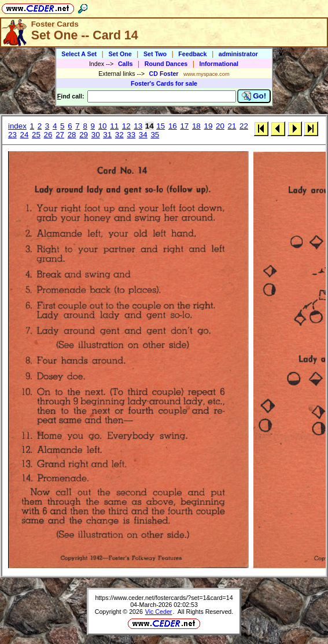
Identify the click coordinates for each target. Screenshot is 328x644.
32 (119, 135)
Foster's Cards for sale (164, 83)
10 (103, 126)
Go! (254, 96)
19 (208, 126)
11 (114, 126)
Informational (219, 64)
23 (12, 135)
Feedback (192, 54)
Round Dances (166, 64)
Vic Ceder (159, 612)
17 (184, 126)
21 (232, 126)
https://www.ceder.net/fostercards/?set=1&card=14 (164, 598)
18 (196, 126)
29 (84, 135)
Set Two (155, 54)
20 (220, 126)
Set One (120, 54)
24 (25, 135)
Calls (125, 64)
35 (155, 135)
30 (96, 135)
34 (143, 135)
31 (107, 135)
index (17, 126)
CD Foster (164, 74)
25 (36, 135)
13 (138, 126)
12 (126, 126)
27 (60, 135)
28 (72, 135)
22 (244, 126)
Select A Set (79, 54)
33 (131, 135)
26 (48, 135)
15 (161, 126)
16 (173, 126)
